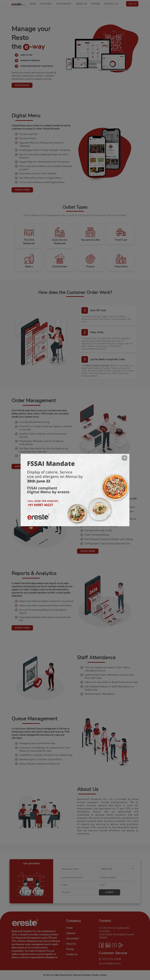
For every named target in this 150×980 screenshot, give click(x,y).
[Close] (124, 458)
